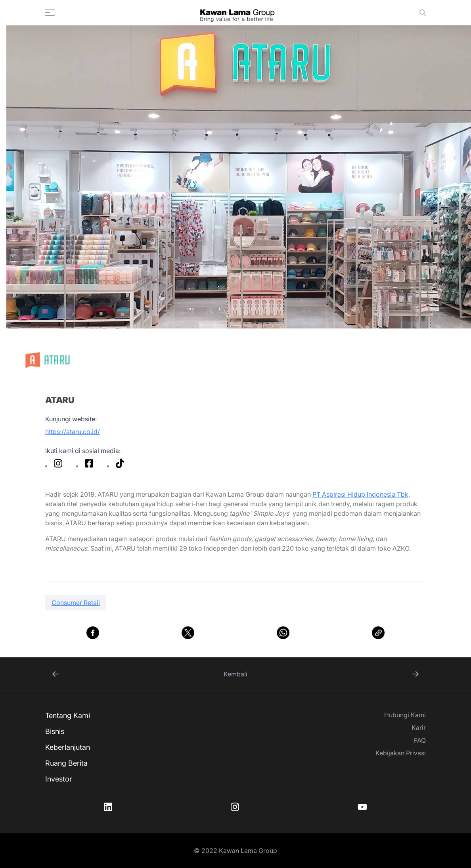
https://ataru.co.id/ (73, 432)
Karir (419, 728)
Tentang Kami (68, 715)
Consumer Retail (76, 603)
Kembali (235, 674)
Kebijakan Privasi (401, 753)
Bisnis (55, 731)
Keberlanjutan (68, 747)
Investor (59, 779)
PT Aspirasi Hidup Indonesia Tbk (360, 494)
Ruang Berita (66, 763)
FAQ (420, 740)
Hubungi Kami (405, 715)
